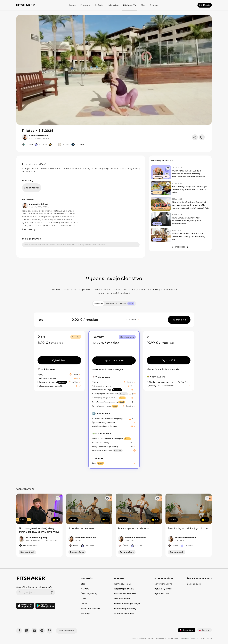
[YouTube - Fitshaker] (34, 631)
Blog (143, 5)
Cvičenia (99, 5)
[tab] (127, 304)
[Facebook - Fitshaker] (19, 631)
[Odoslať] (51, 592)
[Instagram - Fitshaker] (27, 631)
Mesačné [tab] (98, 303)
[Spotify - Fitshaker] (42, 631)
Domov (72, 5)
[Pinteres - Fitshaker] (49, 631)
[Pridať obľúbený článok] (168, 168)
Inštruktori (113, 5)
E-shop (154, 5)
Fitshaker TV (130, 5)
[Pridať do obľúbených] (202, 137)
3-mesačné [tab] (112, 303)
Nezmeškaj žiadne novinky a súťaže (34, 587)
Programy (85, 5)
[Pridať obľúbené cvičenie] (58, 498)
